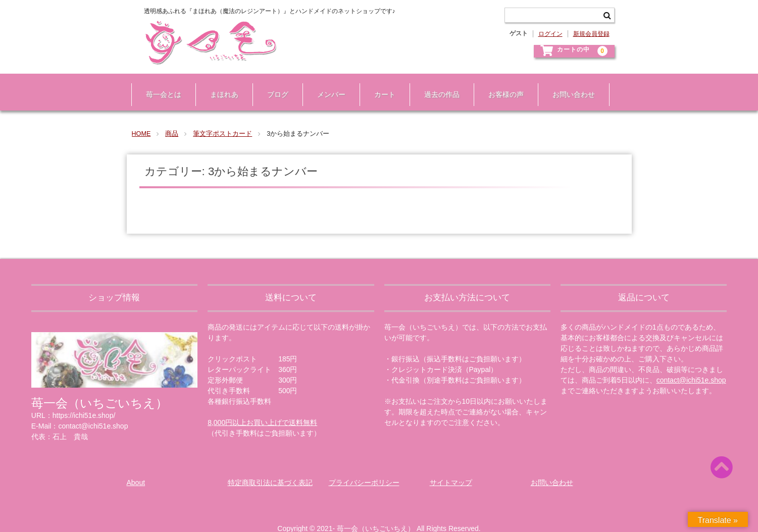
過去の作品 (437, 85)
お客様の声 (501, 85)
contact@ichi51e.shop (691, 365)
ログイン (550, 34)
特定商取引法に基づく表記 (270, 468)
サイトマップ (451, 468)
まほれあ (220, 85)
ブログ (273, 85)
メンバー (327, 85)
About (136, 468)
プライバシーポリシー (364, 468)
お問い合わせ (569, 85)
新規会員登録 (591, 34)
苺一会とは (159, 85)
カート (380, 85)
